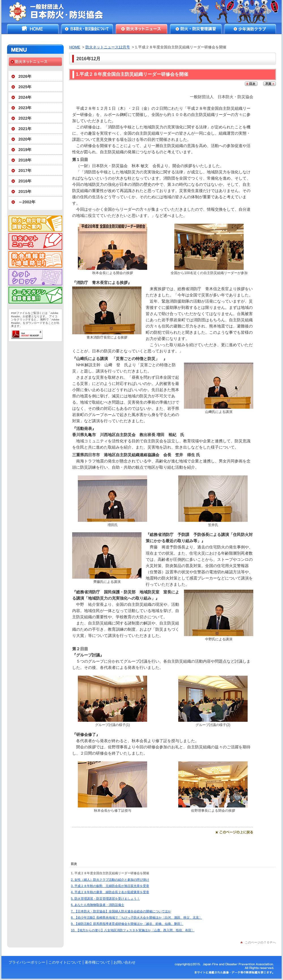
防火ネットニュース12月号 (108, 47)
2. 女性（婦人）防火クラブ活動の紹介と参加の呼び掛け (110, 880)
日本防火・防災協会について (87, 29)
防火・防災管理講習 (196, 29)
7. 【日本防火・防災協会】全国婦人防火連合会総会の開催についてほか (121, 911)
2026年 (25, 76)
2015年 (25, 191)
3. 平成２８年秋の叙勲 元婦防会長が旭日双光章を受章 (110, 886)
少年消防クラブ (250, 29)
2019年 (25, 150)
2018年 (25, 160)
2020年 (25, 139)
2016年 (25, 181)
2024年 (25, 97)
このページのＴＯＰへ (260, 942)
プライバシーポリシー (27, 962)
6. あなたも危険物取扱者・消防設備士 (98, 905)
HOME (33, 29)
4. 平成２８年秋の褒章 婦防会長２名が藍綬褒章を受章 (110, 892)
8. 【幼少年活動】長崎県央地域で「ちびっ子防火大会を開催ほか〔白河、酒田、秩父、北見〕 (137, 917)
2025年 (25, 87)
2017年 (25, 171)
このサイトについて (65, 962)
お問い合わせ (125, 962)
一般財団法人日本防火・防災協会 (60, 11)
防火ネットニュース (141, 29)
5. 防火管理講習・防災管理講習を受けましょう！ (105, 899)
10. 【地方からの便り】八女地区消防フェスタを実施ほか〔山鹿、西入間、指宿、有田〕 (133, 930)
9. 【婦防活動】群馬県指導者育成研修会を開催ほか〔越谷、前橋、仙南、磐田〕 (127, 924)
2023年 (25, 108)
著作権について (97, 962)
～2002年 (27, 202)
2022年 (25, 118)
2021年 (25, 129)
